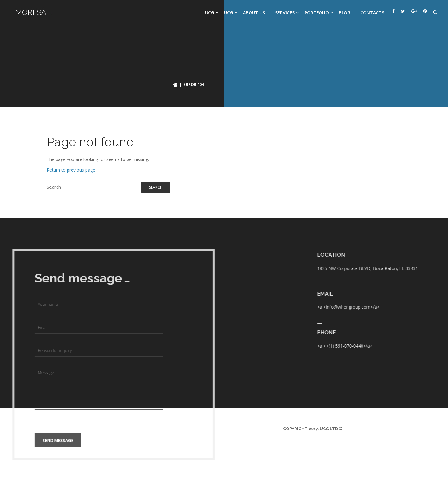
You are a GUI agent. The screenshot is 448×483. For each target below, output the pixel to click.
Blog (345, 13)
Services (285, 13)
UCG (210, 13)
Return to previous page (71, 170)
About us (254, 13)
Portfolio (317, 13)
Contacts (372, 13)
